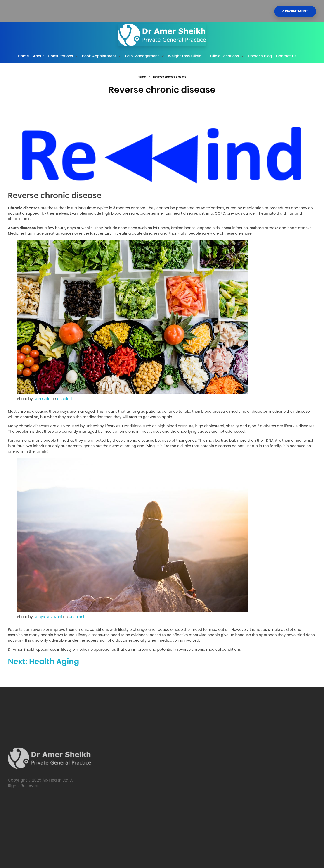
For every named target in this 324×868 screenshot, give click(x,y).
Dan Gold (42, 399)
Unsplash (65, 399)
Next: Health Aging (44, 661)
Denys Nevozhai (48, 617)
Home (142, 77)
